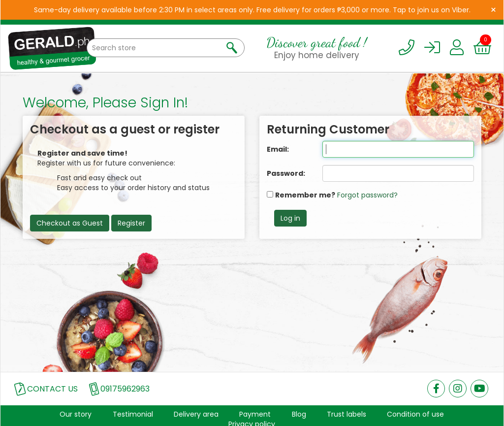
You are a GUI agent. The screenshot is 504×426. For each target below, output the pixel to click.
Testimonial (133, 414)
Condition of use (415, 414)
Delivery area (196, 414)
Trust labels (346, 414)
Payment (255, 414)
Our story (76, 414)
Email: (278, 149)
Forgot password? (367, 195)
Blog (299, 414)
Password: (286, 173)
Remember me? (305, 195)
